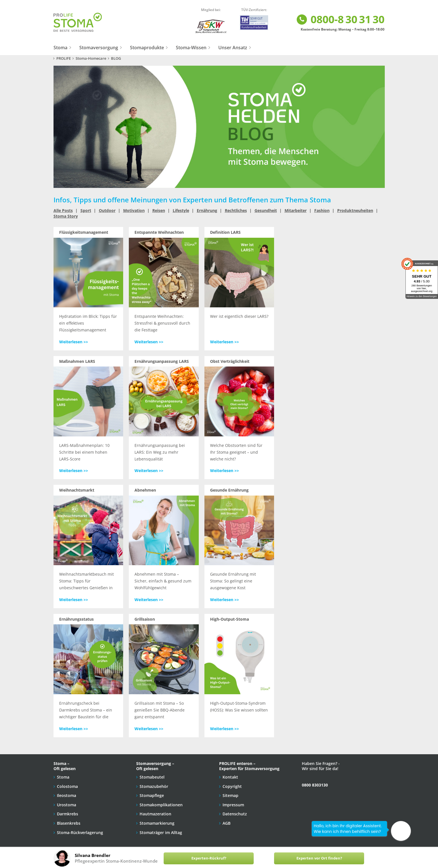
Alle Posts (63, 210)
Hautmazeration (155, 814)
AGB (227, 823)
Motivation (134, 210)
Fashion (322, 210)
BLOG (116, 58)
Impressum (233, 805)
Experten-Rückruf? (209, 858)
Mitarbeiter (296, 210)
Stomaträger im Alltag (161, 832)
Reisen (159, 210)
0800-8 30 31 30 (340, 20)
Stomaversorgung (99, 48)
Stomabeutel (152, 777)
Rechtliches (236, 210)
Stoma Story (66, 216)
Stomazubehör (154, 786)
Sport (86, 210)
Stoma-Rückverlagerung (80, 832)
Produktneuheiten (355, 210)
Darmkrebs (68, 814)
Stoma (60, 48)
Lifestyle (181, 210)
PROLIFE (64, 58)
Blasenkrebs (69, 823)
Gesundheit (266, 210)
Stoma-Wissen (191, 48)
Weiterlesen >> (74, 342)
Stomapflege (152, 795)
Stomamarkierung (157, 823)
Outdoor (107, 210)
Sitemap (230, 795)
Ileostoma (67, 795)
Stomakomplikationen (161, 805)
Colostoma (67, 786)
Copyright (232, 786)
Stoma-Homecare (91, 58)
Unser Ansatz (233, 48)
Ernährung (207, 210)
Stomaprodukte (147, 48)
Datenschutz (235, 814)
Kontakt (230, 777)
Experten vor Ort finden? (319, 858)
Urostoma (67, 805)
